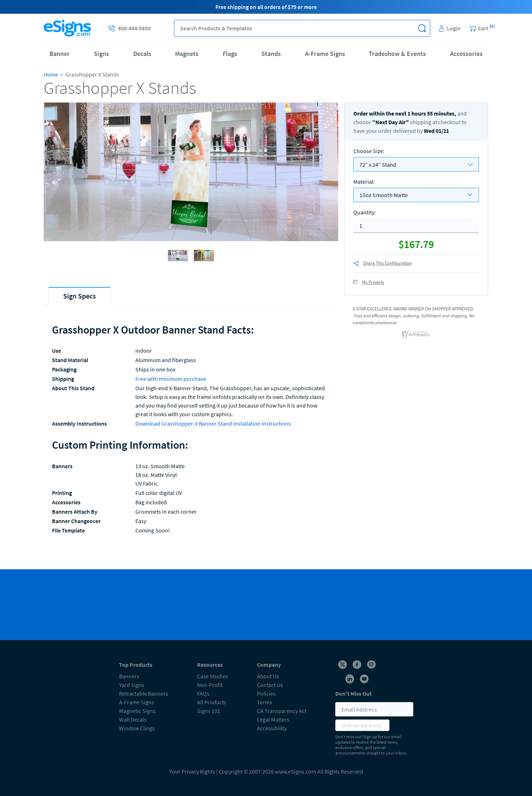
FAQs (203, 693)
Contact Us (270, 685)
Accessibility (272, 728)
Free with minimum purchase (171, 379)
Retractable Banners (144, 693)
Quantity (365, 212)
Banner (60, 54)
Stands (271, 54)
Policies (266, 693)
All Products (212, 702)
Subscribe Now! (362, 725)
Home (51, 74)
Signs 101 (209, 711)
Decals (142, 54)
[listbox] (416, 195)
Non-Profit (210, 685)
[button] (422, 28)
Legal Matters (273, 719)
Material (364, 182)
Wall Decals (133, 719)
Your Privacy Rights (192, 771)
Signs (101, 54)
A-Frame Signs (325, 54)
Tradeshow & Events (397, 54)
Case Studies (213, 676)
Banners (129, 676)
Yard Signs (132, 685)
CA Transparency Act (282, 711)
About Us (268, 676)
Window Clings (137, 728)
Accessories (466, 54)
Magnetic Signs (137, 711)
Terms (265, 702)
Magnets (187, 54)
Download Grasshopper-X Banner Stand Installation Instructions (213, 423)
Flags (230, 54)
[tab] (80, 296)
